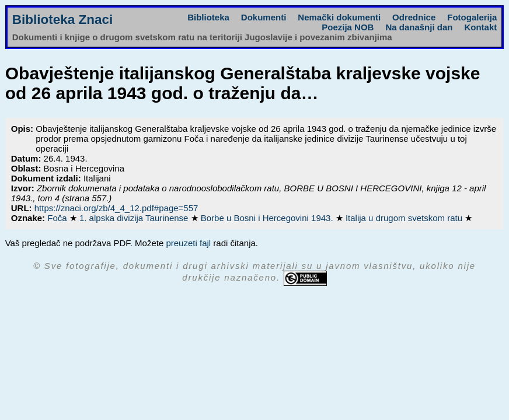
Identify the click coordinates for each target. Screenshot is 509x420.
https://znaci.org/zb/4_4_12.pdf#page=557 (116, 208)
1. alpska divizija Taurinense (135, 218)
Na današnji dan (419, 27)
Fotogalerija (472, 17)
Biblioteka (208, 17)
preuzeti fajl (188, 243)
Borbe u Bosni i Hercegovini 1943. (268, 218)
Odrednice (414, 17)
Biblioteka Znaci (63, 20)
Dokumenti (264, 17)
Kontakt (480, 27)
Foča (58, 218)
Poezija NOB (348, 27)
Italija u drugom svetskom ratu (405, 218)
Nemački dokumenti (339, 17)
